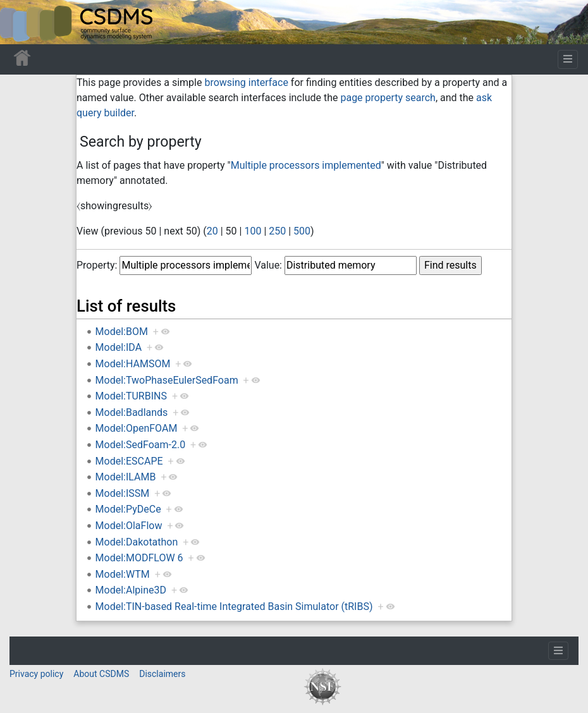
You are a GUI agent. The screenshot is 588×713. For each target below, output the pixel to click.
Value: (268, 265)
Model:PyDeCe (128, 509)
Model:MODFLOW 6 (139, 558)
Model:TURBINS (131, 396)
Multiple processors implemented (306, 165)
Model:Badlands (132, 412)
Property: (97, 265)
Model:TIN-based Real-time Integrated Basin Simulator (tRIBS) (234, 606)
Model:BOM (122, 332)
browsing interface (246, 82)
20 (212, 231)
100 (253, 231)
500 (302, 231)
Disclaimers (162, 674)
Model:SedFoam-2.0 (141, 445)
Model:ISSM (123, 493)
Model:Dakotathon (137, 542)
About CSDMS (101, 674)
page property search (388, 98)
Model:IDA (119, 347)
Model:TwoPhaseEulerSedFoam (167, 380)
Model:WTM (123, 574)
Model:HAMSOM (133, 364)
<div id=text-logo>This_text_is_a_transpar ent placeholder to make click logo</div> (20, 22)
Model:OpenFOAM (137, 428)
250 (277, 231)
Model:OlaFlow (129, 526)
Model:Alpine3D (131, 590)
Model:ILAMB (126, 477)
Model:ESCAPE (129, 461)
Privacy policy (36, 674)
